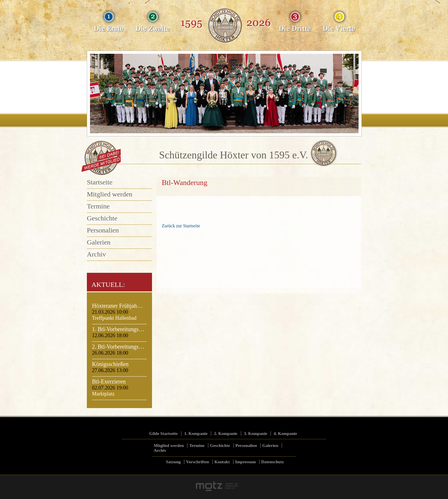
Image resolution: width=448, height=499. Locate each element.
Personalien (103, 230)
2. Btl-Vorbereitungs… (118, 347)
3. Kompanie (256, 434)
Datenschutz (272, 462)
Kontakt (222, 462)
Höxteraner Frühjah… (117, 306)
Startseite (100, 182)
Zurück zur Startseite (181, 226)
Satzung (173, 462)
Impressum (245, 462)
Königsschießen (110, 364)
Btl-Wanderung (185, 183)
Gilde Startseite (163, 434)
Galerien (99, 242)
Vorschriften (197, 462)
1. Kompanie (196, 434)
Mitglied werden (110, 194)
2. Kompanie (226, 434)
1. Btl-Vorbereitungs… (118, 329)
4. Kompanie (285, 434)
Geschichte (102, 218)
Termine (98, 206)
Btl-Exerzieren (109, 381)
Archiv (96, 254)
